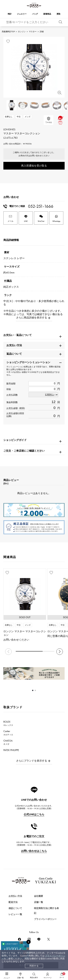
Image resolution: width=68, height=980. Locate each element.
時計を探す (10, 933)
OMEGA (8, 742)
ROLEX (8, 723)
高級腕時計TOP (8, 32)
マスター (33, 32)
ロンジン (22, 32)
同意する (34, 966)
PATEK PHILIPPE (13, 752)
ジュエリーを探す (14, 944)
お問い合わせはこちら (34, 851)
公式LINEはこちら (34, 814)
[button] (60, 652)
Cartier (8, 733)
